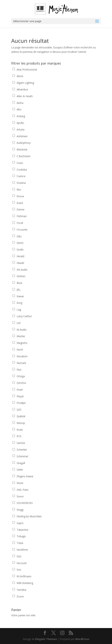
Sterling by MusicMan (29, 516)
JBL (19, 290)
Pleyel (20, 396)
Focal (20, 223)
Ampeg (21, 116)
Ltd (19, 323)
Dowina (21, 183)
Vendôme (22, 550)
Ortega (21, 376)
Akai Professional (27, 70)
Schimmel (22, 456)
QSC (19, 410)
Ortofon (21, 383)
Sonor (20, 496)
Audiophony (24, 143)
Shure (20, 483)
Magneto (22, 343)
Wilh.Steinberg (25, 583)
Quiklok (21, 416)
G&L (19, 236)
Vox (19, 570)
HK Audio (22, 270)
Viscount (22, 563)
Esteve (21, 209)
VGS (19, 556)
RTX (19, 436)
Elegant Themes (46, 639)
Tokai (20, 543)
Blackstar (22, 149)
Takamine (22, 530)
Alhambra (22, 89)
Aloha (20, 103)
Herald (20, 256)
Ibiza (19, 283)
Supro (20, 523)
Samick (21, 443)
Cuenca (21, 176)
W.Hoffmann (24, 576)
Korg (19, 303)
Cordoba (22, 170)
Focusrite (22, 230)
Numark (21, 363)
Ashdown (22, 136)
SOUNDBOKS (25, 503)
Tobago (21, 536)
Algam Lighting (25, 83)
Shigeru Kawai (25, 476)
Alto (19, 109)
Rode (20, 430)
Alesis (20, 76)
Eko (19, 190)
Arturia (21, 130)
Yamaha (21, 590)
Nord (20, 350)
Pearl (20, 390)
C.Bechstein (24, 156)
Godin (20, 249)
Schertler (22, 450)
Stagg (20, 510)
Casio (20, 163)
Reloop (21, 423)
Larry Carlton (24, 316)
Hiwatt (20, 263)
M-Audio (22, 330)
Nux (19, 369)
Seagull (21, 463)
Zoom (20, 596)
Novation (22, 356)
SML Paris (23, 490)
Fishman (22, 216)
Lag (19, 309)
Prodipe (21, 403)
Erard (20, 203)
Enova (20, 196)
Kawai (20, 296)
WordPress (82, 639)
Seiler (20, 470)
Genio (20, 243)
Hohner (21, 276)
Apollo (20, 123)
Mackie (21, 336)
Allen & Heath (25, 96)
